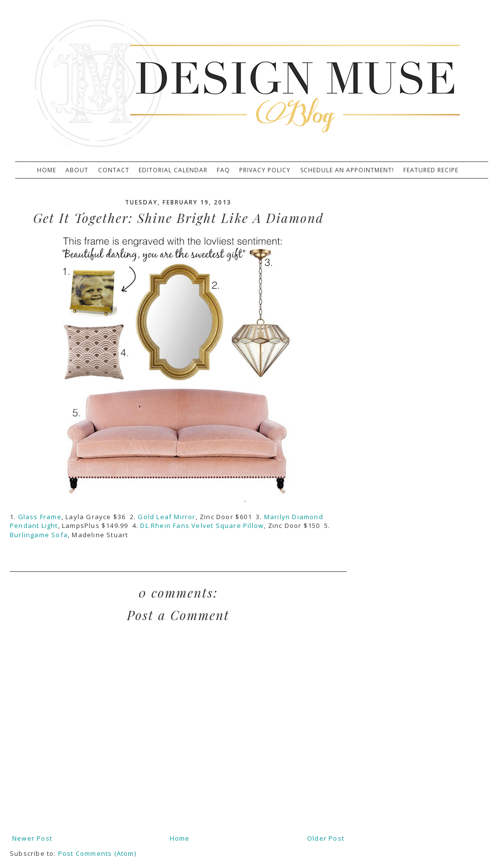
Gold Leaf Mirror (166, 517)
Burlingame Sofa (39, 535)
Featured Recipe (431, 170)
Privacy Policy (265, 170)
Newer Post (32, 838)
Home (47, 170)
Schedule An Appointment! (347, 170)
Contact (114, 170)
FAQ (223, 170)
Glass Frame (40, 517)
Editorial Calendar (173, 170)
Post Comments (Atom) (97, 853)
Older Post (326, 838)
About (77, 170)
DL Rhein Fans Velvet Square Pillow (202, 525)
